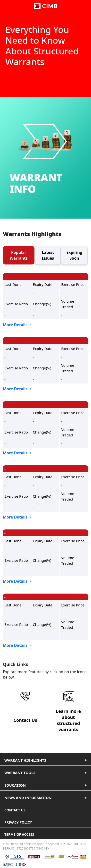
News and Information (28, 798)
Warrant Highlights (25, 760)
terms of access (19, 834)
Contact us (15, 810)
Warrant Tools (20, 773)
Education (15, 785)
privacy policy (18, 822)
